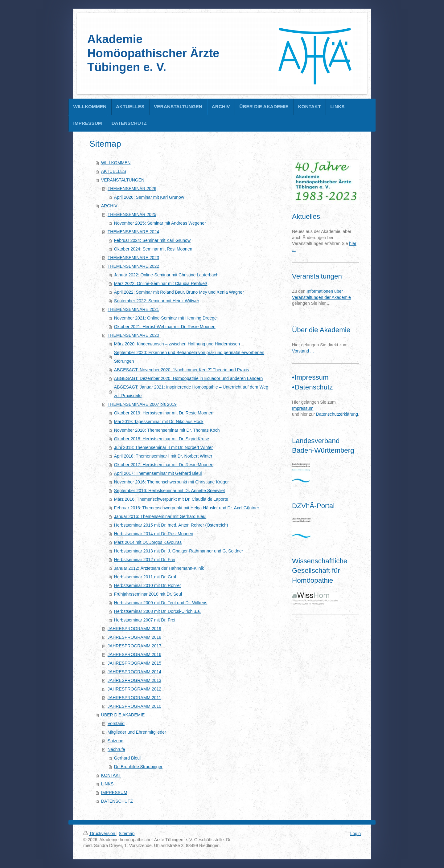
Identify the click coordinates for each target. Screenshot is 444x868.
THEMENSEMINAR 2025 (132, 214)
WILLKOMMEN (116, 163)
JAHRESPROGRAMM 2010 (134, 706)
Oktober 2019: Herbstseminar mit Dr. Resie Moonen (164, 413)
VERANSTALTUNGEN (123, 180)
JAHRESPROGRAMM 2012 (134, 689)
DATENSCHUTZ (117, 801)
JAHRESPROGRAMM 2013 (134, 680)
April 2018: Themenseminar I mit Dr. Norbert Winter (163, 456)
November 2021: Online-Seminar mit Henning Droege (165, 318)
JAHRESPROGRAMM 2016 (134, 654)
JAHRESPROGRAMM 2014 (134, 672)
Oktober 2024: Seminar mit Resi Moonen (153, 249)
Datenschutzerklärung (337, 414)
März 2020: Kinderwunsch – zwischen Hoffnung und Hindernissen (177, 344)
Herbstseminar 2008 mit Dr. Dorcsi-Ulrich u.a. (158, 611)
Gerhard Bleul (127, 758)
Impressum (303, 408)
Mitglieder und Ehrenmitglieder (137, 732)
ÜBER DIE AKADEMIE (123, 715)
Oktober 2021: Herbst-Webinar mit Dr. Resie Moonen (165, 327)
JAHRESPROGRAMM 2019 (134, 629)
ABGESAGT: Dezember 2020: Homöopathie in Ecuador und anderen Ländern (189, 378)
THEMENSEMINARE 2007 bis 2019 (142, 404)
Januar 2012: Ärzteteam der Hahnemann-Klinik (159, 568)
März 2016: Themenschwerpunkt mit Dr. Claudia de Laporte (171, 499)
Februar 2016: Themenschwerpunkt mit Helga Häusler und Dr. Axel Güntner (187, 508)
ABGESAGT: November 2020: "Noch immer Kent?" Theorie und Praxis (182, 370)
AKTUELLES (114, 171)
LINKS (107, 784)
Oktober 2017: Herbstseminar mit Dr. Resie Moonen (164, 465)
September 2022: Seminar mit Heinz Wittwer (157, 301)
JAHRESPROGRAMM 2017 (134, 646)
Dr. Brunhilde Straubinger (138, 767)
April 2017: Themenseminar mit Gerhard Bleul (158, 473)
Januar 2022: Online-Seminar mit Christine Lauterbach (166, 275)
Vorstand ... (303, 351)
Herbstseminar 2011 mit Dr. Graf (145, 577)
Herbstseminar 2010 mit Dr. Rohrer (148, 585)
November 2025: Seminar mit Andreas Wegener (160, 223)
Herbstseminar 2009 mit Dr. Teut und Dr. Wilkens (161, 603)
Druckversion (100, 833)
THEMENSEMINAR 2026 (132, 189)
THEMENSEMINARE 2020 (133, 335)
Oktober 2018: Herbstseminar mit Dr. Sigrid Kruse (162, 439)
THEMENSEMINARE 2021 (133, 309)
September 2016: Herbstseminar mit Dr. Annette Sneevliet (170, 491)
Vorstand (116, 723)
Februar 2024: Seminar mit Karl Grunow (152, 240)
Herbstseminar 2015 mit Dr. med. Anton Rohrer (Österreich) (171, 525)
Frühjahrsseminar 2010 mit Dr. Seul (148, 594)
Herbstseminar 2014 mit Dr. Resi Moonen (154, 534)
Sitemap (127, 833)
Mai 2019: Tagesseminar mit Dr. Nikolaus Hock (159, 422)
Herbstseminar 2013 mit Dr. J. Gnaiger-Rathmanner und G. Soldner (179, 551)
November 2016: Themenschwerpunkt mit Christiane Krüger (171, 482)
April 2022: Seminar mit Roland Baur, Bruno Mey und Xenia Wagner (179, 292)
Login (356, 833)
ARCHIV (109, 206)
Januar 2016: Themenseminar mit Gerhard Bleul (160, 516)
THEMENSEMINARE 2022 (133, 266)
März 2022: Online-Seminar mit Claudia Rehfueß (161, 283)
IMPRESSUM (114, 793)
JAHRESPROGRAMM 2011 (134, 698)
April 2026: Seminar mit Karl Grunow (149, 197)
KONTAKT (111, 775)
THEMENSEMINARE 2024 (133, 232)
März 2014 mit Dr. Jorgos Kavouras (148, 542)
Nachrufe (116, 749)
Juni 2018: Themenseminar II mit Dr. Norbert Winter (163, 447)
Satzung (115, 741)
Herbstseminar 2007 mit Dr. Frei (145, 620)
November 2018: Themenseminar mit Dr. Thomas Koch (167, 430)
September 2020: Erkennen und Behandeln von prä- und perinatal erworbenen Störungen (189, 357)
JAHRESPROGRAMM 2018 (134, 637)
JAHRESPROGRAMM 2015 (134, 663)
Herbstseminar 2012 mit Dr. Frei (145, 560)
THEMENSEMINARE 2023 (133, 258)
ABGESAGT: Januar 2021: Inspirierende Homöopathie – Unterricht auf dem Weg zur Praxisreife (191, 391)
